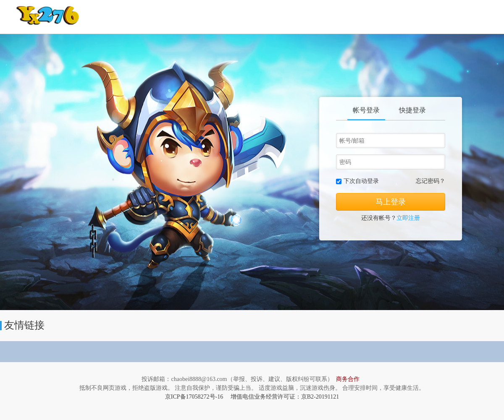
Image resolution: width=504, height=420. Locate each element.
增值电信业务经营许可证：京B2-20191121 (285, 397)
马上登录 (391, 202)
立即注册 (408, 218)
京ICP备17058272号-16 (194, 397)
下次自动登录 (361, 181)
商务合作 (348, 379)
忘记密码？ (430, 181)
